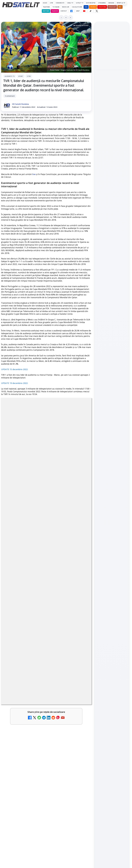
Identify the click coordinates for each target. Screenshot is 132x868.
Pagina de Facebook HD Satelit (112, 298)
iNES (120, 7)
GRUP (78, 11)
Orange (93, 7)
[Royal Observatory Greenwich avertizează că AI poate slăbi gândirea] (112, 128)
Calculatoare (77, 7)
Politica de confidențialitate (112, 411)
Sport (21, 76)
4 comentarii (10, 96)
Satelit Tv (80, 3)
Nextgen (46, 11)
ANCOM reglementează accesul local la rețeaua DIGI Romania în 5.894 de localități (41, 758)
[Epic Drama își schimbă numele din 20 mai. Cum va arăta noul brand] (82, 741)
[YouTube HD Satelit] (84, 11)
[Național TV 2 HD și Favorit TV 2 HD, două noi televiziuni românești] (82, 676)
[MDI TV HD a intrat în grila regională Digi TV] (82, 698)
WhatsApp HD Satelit (112, 314)
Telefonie (46, 7)
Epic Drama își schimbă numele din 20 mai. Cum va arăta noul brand (40, 736)
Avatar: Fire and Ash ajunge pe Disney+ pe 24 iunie (40, 821)
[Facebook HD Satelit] (71, 11)
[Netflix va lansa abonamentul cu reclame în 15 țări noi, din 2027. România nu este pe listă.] (82, 633)
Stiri (29, 76)
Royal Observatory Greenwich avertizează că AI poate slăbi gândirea (111, 113)
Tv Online (56, 7)
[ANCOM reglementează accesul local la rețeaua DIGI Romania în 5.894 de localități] (82, 763)
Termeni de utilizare (112, 404)
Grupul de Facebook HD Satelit (112, 306)
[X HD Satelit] (97, 11)
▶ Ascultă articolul (81, 25)
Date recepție (91, 3)
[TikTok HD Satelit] (90, 11)
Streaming (102, 3)
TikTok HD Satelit (112, 327)
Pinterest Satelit (112, 340)
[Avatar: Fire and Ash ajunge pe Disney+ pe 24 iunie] (82, 827)
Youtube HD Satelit (112, 321)
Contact (64, 11)
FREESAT (108, 370)
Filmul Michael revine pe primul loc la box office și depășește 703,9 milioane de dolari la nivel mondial (112, 80)
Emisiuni (111, 3)
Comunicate (60, 3)
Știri (51, 3)
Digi (100, 370)
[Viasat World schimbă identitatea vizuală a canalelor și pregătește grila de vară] (82, 806)
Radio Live (66, 7)
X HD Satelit (112, 333)
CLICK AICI (67, 520)
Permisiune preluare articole (112, 397)
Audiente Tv (10, 76)
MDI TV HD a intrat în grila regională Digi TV (36, 691)
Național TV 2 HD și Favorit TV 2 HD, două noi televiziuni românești (37, 671)
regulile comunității (38, 555)
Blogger (84, 845)
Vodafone (102, 7)
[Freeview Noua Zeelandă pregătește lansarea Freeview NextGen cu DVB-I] (112, 61)
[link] (46, 633)
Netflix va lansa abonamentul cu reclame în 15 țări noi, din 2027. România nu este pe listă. (40, 628)
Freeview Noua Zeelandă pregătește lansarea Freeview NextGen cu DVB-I (111, 46)
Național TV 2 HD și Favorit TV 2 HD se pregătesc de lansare (41, 650)
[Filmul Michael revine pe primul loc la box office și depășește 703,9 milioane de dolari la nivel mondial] (112, 96)
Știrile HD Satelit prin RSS (112, 347)
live (34, 174)
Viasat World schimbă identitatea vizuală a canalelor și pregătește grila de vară (41, 801)
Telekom (55, 11)
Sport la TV (121, 3)
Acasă (45, 3)
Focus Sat (112, 7)
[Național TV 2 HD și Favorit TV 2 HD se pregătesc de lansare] (82, 655)
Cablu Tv (70, 3)
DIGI (86, 7)
